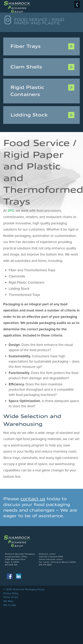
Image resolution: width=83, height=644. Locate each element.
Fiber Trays (26, 46)
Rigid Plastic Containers (27, 91)
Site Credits (10, 605)
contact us (33, 499)
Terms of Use (11, 597)
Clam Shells (26, 67)
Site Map (8, 601)
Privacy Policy (11, 593)
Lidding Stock (29, 115)
